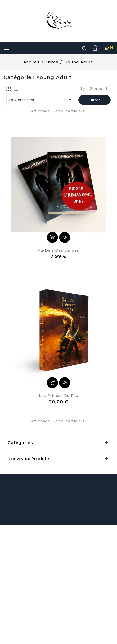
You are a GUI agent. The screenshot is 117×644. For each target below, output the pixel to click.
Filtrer (94, 100)
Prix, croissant (41, 100)
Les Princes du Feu (59, 396)
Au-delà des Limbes (58, 250)
